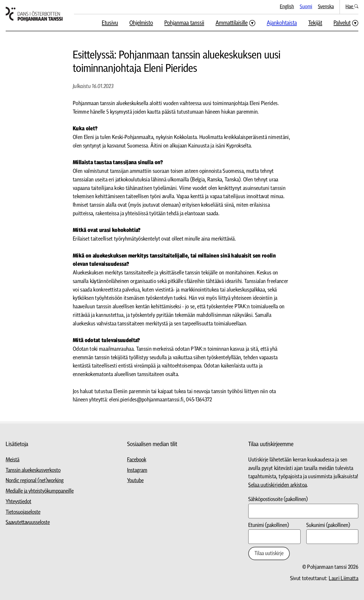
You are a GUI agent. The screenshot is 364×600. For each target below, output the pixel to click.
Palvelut (342, 23)
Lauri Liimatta (344, 579)
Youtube (135, 481)
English (287, 7)
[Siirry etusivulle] (34, 14)
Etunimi (269, 525)
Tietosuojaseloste (23, 512)
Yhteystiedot (18, 502)
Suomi (306, 7)
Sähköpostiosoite (278, 499)
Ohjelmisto (141, 23)
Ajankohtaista (282, 23)
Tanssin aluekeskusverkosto (33, 470)
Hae (352, 7)
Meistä (13, 460)
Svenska (326, 7)
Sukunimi (328, 525)
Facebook (137, 460)
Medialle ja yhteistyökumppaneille (40, 491)
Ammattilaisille (232, 23)
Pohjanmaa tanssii (184, 23)
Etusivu (110, 23)
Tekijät (315, 23)
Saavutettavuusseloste (28, 522)
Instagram (137, 470)
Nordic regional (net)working (35, 481)
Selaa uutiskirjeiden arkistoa (278, 485)
